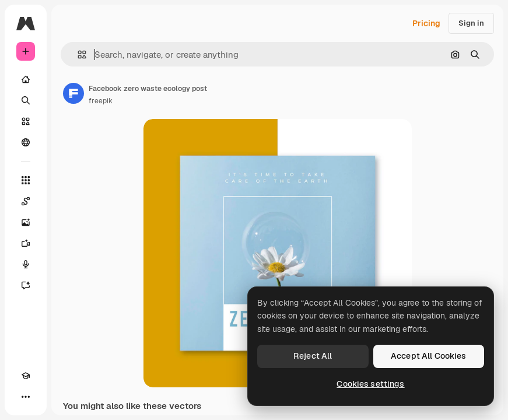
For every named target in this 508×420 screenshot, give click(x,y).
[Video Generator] (26, 243)
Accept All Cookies (429, 356)
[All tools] (26, 180)
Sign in (471, 23)
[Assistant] (26, 285)
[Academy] (26, 376)
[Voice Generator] (26, 264)
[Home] (26, 79)
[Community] (26, 142)
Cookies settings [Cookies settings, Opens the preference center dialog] (370, 384)
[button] (77, 55)
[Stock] (26, 121)
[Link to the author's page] (73, 93)
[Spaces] (26, 201)
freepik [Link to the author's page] (101, 101)
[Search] (26, 100)
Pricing (426, 23)
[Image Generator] (26, 222)
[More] (26, 397)
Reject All (313, 356)
